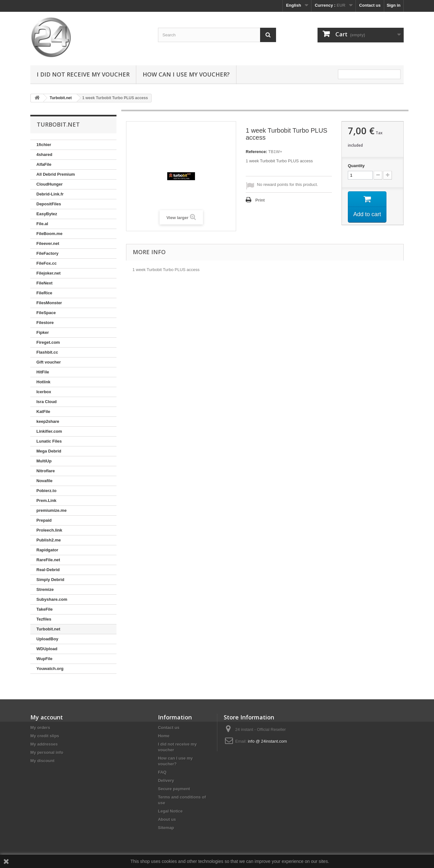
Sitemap (166, 828)
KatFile (43, 412)
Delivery (166, 780)
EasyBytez (47, 214)
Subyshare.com (52, 599)
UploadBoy (47, 639)
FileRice (44, 293)
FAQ (162, 772)
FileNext (45, 283)
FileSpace (46, 313)
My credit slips (45, 736)
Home (164, 736)
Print (260, 200)
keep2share (48, 421)
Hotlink (43, 382)
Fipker (43, 332)
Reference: (256, 152)
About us (167, 819)
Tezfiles (44, 619)
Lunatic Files (49, 441)
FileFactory (47, 253)
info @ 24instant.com (267, 741)
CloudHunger (49, 184)
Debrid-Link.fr (50, 194)
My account (47, 717)
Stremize (45, 589)
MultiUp (44, 461)
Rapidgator (47, 550)
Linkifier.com (49, 431)
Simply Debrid (50, 580)
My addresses (44, 744)
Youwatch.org (50, 669)
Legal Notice (170, 811)
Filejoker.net (49, 273)
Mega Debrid (49, 451)
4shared (44, 154)
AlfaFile (44, 164)
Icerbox (44, 392)
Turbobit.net (48, 629)
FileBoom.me (49, 234)
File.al (42, 224)
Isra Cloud (47, 402)
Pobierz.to (46, 491)
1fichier (44, 145)
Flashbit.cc (47, 352)
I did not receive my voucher (83, 74)
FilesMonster (49, 303)
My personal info (47, 752)
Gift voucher (49, 362)
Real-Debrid (48, 570)
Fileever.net (48, 243)
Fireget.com (48, 342)
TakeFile (45, 609)
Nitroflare (46, 471)
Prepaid (44, 520)
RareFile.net (48, 560)
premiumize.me (52, 510)
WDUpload (47, 649)
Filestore (45, 323)
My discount (42, 761)
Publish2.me (49, 540)
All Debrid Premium (56, 174)
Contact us (370, 5)
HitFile (43, 372)
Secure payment (174, 789)
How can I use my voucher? (186, 74)
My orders (40, 728)
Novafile (45, 481)
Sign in (394, 5)
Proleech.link (49, 530)
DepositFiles (49, 204)
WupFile (44, 659)
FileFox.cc (47, 263)
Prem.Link (46, 500)
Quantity (356, 166)
